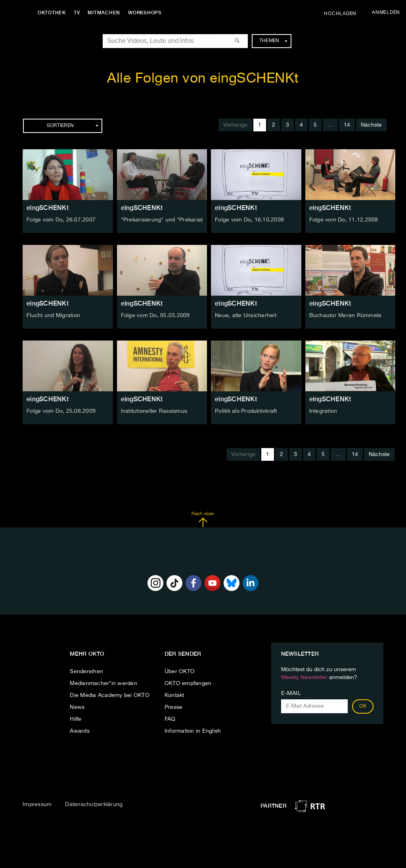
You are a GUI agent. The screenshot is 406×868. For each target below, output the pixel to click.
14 (347, 125)
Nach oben (203, 520)
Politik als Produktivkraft (246, 411)
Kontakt (174, 695)
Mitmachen (104, 13)
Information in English (193, 731)
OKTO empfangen (188, 683)
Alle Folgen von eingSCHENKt (203, 79)
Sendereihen (86, 672)
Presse (174, 707)
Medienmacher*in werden (103, 683)
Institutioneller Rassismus (154, 411)
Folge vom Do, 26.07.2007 (61, 220)
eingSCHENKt (48, 208)
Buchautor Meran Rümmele (346, 316)
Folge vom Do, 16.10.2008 (249, 220)
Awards (80, 731)
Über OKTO (180, 672)
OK (363, 706)
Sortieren (73, 126)
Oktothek (52, 13)
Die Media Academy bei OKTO (110, 695)
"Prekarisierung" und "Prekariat (162, 220)
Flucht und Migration (53, 316)
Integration (323, 411)
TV (77, 13)
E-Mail (291, 693)
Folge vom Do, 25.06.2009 (61, 411)
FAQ (170, 719)
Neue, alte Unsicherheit (246, 316)
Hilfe (76, 719)
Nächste (371, 125)
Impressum (37, 804)
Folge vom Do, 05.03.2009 (155, 316)
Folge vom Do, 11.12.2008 (344, 220)
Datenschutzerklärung (94, 804)
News (77, 707)
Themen (273, 41)
